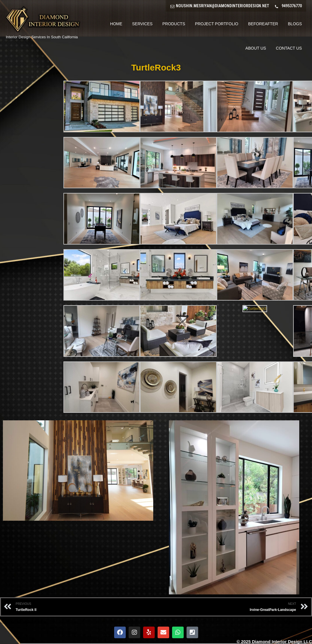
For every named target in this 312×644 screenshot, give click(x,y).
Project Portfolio (217, 24)
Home (116, 24)
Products (174, 24)
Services (142, 24)
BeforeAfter (263, 24)
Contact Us (289, 48)
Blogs (295, 24)
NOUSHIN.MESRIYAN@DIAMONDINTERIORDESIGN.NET (222, 6)
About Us (256, 48)
